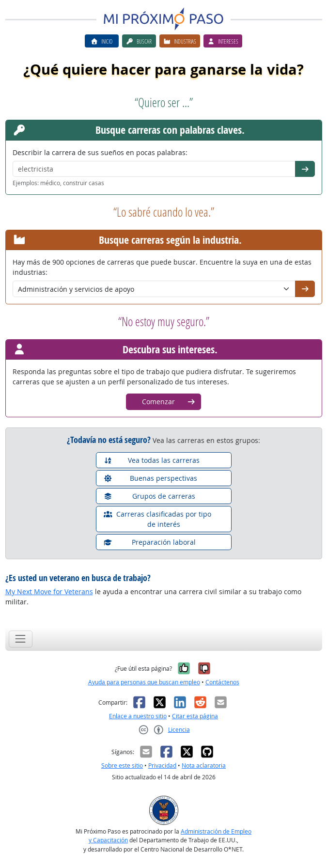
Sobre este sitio (122, 765)
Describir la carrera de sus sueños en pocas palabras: (100, 152)
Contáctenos (222, 682)
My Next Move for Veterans (49, 592)
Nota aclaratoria (204, 765)
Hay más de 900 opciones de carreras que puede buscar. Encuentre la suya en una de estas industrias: (162, 267)
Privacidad (162, 765)
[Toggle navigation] (21, 639)
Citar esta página (195, 716)
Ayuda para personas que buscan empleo (144, 682)
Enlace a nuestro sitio (138, 716)
